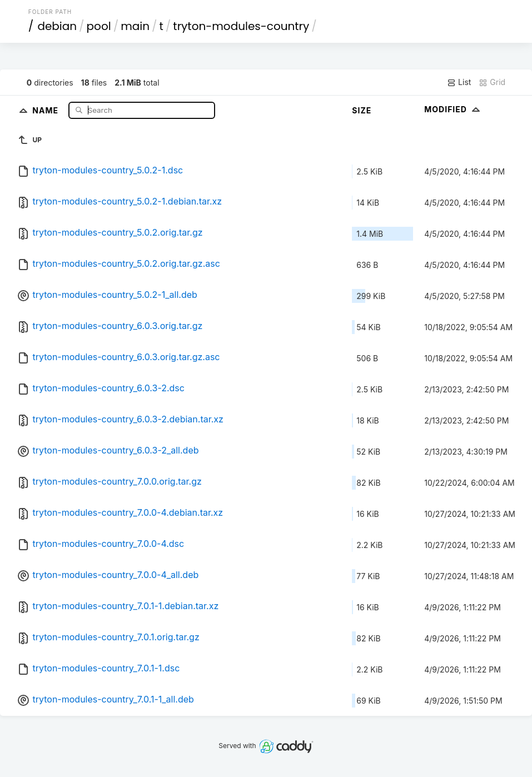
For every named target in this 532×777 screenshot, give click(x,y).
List (459, 82)
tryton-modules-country (241, 26)
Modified (453, 109)
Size (362, 110)
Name (46, 110)
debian (57, 26)
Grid (492, 82)
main (135, 26)
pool (99, 26)
